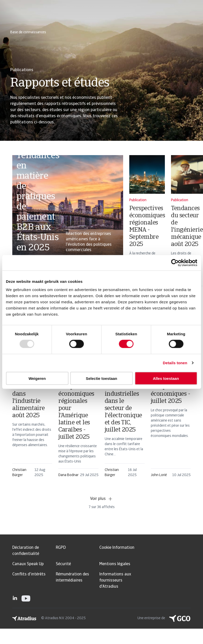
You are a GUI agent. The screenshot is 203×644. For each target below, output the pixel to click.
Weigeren (37, 378)
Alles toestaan (166, 378)
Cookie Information (117, 548)
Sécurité (63, 564)
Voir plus (101, 499)
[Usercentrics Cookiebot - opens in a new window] (175, 263)
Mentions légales (115, 564)
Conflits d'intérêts (29, 574)
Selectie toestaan (101, 378)
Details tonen (175, 363)
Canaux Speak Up (28, 564)
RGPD (61, 548)
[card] (68, 207)
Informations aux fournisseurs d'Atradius (115, 581)
